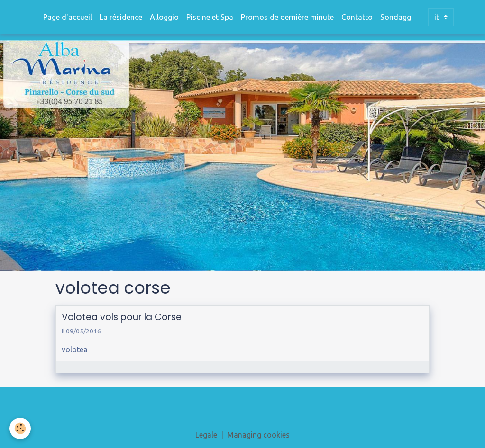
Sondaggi (397, 17)
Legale (206, 435)
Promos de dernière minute (287, 17)
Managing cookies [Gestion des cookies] (258, 435)
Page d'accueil (68, 17)
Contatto (357, 17)
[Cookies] (20, 428)
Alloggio (164, 17)
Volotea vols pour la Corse (122, 317)
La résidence (121, 17)
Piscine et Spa (210, 17)
